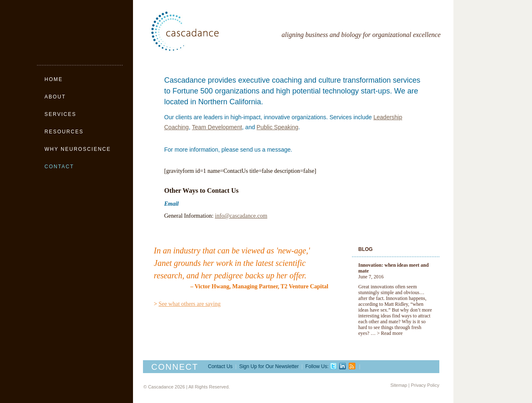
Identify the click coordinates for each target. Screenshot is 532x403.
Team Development (217, 127)
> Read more (390, 333)
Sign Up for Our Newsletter (269, 366)
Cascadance (204, 31)
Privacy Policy (425, 385)
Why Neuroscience (78, 149)
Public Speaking (277, 127)
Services (60, 114)
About (55, 97)
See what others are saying (189, 304)
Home (54, 79)
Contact (59, 167)
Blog (366, 249)
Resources (64, 132)
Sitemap (399, 385)
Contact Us (220, 366)
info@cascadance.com (241, 216)
